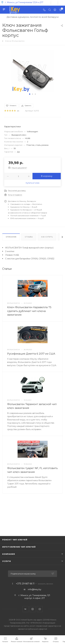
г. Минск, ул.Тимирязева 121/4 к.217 (24, 2)
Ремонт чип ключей (15, 540)
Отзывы (29, 237)
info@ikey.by (35, 589)
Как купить (47, 237)
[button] (30, 94)
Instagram (33, 609)
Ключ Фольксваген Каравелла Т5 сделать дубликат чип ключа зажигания (29, 311)
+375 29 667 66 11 (25, 584)
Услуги (7, 561)
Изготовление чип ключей (19, 547)
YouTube (40, 609)
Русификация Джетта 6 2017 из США (31, 354)
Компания (9, 554)
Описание (11, 237)
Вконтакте (25, 609)
